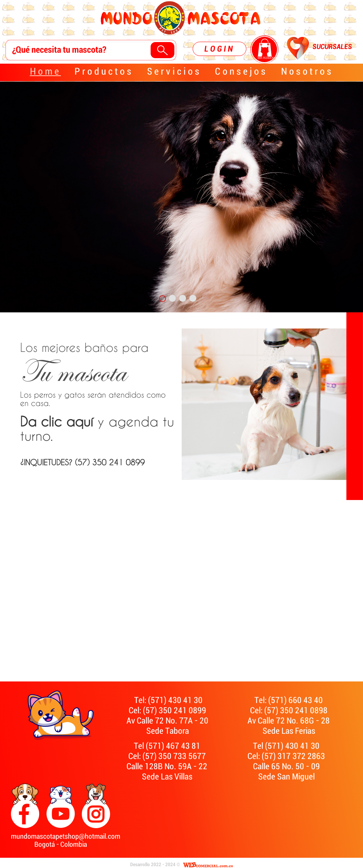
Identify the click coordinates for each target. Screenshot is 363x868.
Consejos (241, 72)
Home (46, 72)
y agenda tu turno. (97, 429)
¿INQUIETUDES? (70, 266)
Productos (104, 72)
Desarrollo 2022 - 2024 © (155, 865)
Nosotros (307, 72)
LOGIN (220, 49)
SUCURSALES (332, 47)
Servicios (174, 72)
